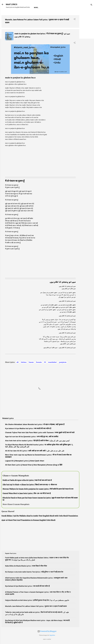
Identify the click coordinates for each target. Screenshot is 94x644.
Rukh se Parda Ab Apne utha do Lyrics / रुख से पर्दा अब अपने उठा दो (27, 480)
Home (36, 8)
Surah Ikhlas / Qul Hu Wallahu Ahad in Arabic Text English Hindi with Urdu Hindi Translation (40, 516)
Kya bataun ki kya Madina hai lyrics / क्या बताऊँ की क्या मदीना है (28, 428)
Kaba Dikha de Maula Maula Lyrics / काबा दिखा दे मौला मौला (26, 566)
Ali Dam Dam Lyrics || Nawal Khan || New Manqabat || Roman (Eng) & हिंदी (34, 465)
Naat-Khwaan (56, 8)
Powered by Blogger (47, 631)
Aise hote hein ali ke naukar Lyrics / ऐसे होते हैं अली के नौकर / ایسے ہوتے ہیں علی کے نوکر (37, 441)
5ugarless (52, 635)
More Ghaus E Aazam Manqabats (16, 504)
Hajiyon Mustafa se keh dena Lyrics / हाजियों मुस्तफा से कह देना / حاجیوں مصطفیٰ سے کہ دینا (37, 600)
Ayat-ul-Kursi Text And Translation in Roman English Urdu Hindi (28, 520)
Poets (76, 8)
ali (18, 362)
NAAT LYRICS (12, 4)
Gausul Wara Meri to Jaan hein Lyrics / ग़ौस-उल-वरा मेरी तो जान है (27, 493)
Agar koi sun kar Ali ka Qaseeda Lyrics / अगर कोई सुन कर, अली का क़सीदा (32, 437)
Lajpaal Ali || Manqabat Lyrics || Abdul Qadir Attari (25, 461)
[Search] (91, 5)
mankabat (52, 362)
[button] (75, 19)
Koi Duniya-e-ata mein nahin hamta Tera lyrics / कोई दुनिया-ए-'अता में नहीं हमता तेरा (34, 572)
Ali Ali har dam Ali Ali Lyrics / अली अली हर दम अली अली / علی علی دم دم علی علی (35, 451)
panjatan (63, 362)
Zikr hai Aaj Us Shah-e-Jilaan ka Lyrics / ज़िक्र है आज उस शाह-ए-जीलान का (30, 485)
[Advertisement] (87, 41)
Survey (67, 8)
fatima (24, 362)
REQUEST (44, 8)
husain (39, 362)
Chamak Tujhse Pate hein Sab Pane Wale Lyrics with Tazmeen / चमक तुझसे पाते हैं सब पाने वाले (40, 433)
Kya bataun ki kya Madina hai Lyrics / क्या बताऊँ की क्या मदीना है (27, 586)
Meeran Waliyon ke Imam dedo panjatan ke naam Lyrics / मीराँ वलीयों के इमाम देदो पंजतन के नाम (38, 489)
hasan (31, 362)
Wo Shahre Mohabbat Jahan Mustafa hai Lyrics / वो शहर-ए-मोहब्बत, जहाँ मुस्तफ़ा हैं (35, 424)
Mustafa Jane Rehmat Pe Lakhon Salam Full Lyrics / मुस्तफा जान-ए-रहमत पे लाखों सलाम (36, 606)
